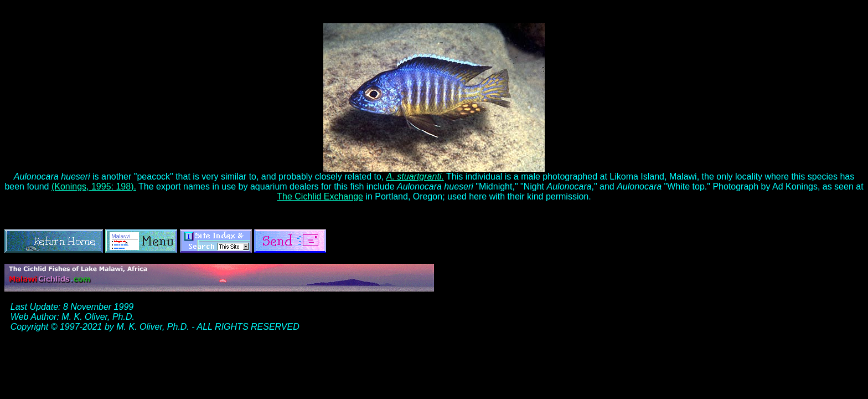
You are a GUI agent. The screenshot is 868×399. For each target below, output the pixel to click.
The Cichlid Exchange (320, 196)
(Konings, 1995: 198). (94, 186)
